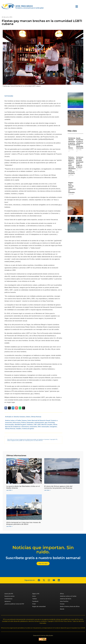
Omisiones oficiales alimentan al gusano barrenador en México (72, 143)
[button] (6, 408)
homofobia (51, 423)
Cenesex (24, 420)
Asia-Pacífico (64, 601)
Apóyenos (8, 601)
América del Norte (66, 599)
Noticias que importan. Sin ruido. (43, 550)
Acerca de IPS (9, 594)
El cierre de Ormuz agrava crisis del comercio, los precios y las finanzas (58, 487)
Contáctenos (8, 599)
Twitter (35, 599)
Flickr (34, 604)
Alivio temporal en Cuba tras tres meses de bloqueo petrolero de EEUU (24, 523)
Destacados (30, 423)
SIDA (39, 427)
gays (46, 423)
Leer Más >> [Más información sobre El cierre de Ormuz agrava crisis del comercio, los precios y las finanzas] (47, 490)
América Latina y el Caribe (13, 420)
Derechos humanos (20, 417)
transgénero (53, 427)
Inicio (34, 596)
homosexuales (9, 425)
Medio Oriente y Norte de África (70, 606)
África (62, 594)
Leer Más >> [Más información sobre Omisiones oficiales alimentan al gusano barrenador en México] (71, 151)
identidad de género (20, 425)
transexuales (45, 427)
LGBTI (39, 425)
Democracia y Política (19, 423)
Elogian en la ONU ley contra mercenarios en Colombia (72, 188)
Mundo (62, 609)
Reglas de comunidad (39, 606)
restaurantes (33, 427)
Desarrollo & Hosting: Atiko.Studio (43, 635)
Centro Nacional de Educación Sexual (39, 420)
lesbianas (30, 425)
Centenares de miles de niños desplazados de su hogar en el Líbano (80, 162)
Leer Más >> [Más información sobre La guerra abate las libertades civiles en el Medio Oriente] (9, 490)
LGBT (35, 425)
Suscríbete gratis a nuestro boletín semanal (43, 558)
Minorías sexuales (47, 425)
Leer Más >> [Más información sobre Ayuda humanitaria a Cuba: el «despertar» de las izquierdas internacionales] (79, 151)
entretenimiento (39, 423)
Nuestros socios (9, 596)
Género (28, 417)
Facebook (35, 601)
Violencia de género (28, 429)
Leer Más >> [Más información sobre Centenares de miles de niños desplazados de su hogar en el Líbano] (79, 169)
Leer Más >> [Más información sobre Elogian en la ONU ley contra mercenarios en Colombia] (71, 195)
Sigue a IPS (36, 594)
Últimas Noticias (36, 417)
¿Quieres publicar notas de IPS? (14, 604)
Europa (62, 604)
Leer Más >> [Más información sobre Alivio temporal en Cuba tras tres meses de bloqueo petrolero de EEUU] (9, 526)
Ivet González (9, 96)
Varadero (19, 429)
